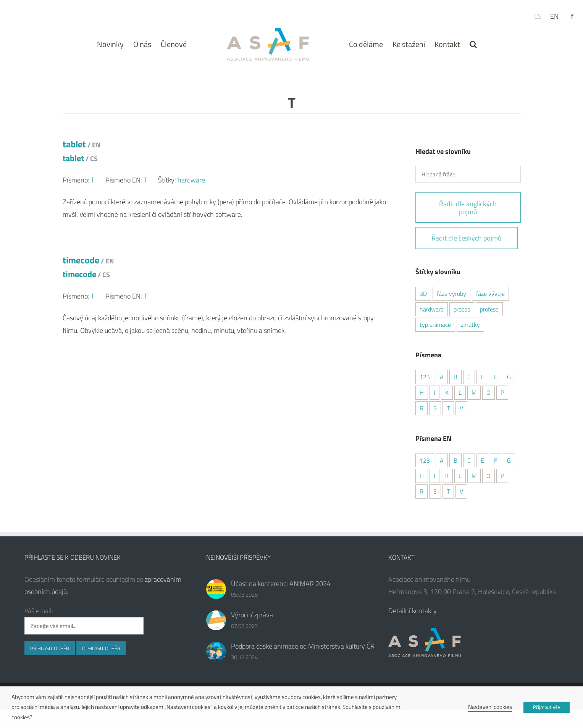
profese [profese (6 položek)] (489, 309)
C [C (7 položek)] (469, 460)
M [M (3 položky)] (474, 392)
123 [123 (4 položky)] (425, 377)
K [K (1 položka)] (447, 476)
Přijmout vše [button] (547, 707)
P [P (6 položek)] (502, 392)
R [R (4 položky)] (422, 408)
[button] (473, 44)
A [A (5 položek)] (442, 377)
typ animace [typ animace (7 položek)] (435, 324)
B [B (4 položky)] (455, 377)
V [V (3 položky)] (461, 491)
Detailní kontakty (413, 611)
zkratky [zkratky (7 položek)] (470, 324)
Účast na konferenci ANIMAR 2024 (281, 584)
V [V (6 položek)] (461, 408)
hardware (191, 180)
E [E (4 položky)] (482, 377)
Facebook (572, 16)
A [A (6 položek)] (442, 460)
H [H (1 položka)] (422, 392)
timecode (88, 267)
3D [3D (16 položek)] (423, 294)
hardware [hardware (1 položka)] (432, 309)
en (554, 16)
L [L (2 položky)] (460, 392)
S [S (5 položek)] (435, 408)
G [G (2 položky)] (509, 377)
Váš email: (39, 611)
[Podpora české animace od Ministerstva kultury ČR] (216, 652)
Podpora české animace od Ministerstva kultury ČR (303, 646)
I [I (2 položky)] (434, 392)
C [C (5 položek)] (469, 377)
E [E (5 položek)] (482, 460)
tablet (82, 151)
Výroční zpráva (252, 615)
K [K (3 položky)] (447, 392)
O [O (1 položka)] (489, 392)
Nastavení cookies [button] (490, 707)
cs (538, 16)
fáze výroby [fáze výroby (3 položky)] (451, 294)
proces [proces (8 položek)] (462, 309)
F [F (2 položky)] (496, 377)
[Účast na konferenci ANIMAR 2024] (216, 589)
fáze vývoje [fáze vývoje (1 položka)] (490, 294)
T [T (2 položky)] (448, 408)
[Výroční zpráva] (216, 620)
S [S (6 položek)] (435, 491)
